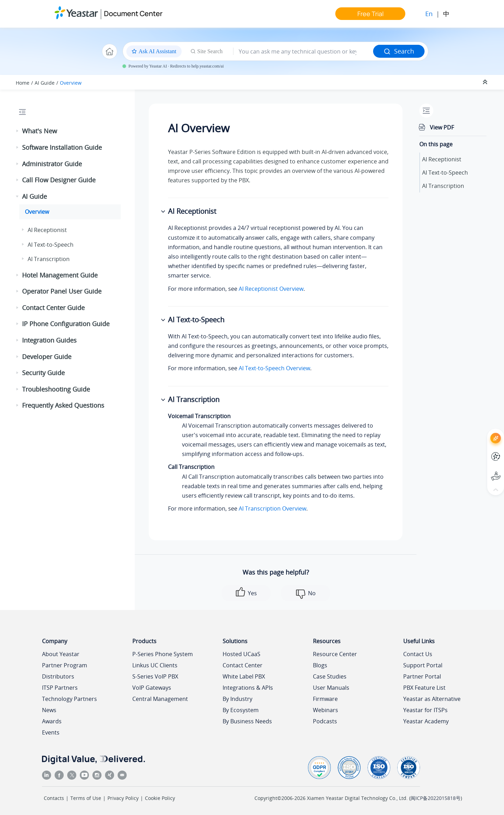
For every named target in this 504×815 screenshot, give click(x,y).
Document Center (133, 13)
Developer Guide (47, 357)
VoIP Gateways (152, 688)
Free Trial (370, 14)
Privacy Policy (123, 798)
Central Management (160, 699)
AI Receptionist (47, 230)
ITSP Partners (60, 688)
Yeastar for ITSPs (425, 710)
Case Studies (330, 676)
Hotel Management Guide (60, 275)
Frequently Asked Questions (63, 405)
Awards (52, 721)
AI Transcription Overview (272, 508)
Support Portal (423, 665)
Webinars (325, 710)
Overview (71, 83)
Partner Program (65, 665)
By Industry (237, 699)
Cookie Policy (160, 798)
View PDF (442, 127)
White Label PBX (244, 676)
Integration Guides (49, 340)
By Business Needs (247, 721)
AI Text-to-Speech (51, 245)
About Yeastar (61, 654)
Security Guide (43, 373)
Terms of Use (86, 798)
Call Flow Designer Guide (59, 180)
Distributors (58, 676)
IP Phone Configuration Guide (66, 324)
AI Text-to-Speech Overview (274, 368)
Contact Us (418, 654)
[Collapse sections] (486, 82)
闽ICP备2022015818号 (436, 798)
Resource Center (335, 654)
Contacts (54, 798)
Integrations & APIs (248, 688)
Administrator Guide (52, 164)
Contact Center (243, 665)
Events (51, 732)
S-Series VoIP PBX (155, 676)
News (49, 710)
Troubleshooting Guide (56, 389)
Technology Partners (69, 699)
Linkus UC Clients (155, 665)
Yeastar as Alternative (432, 699)
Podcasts (325, 721)
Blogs (320, 665)
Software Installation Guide (62, 147)
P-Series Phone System (163, 654)
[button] (18, 131)
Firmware (325, 699)
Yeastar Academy (426, 721)
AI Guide (45, 83)
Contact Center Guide (53, 308)
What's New (40, 131)
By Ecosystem (241, 710)
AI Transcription (49, 259)
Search (399, 51)
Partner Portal (422, 676)
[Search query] (303, 51)
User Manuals (331, 688)
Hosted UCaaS (241, 654)
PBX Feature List (424, 688)
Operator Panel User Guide (62, 291)
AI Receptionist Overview (271, 289)
